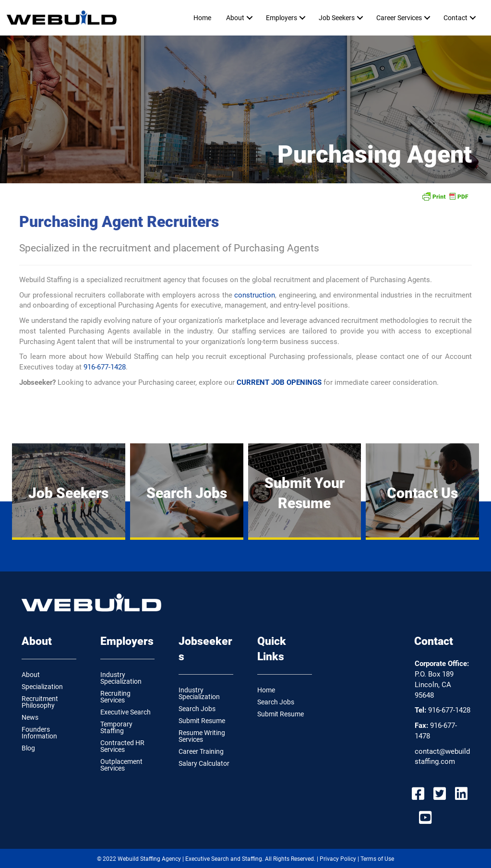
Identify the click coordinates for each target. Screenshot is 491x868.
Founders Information (39, 733)
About (235, 18)
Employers (281, 18)
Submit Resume (202, 721)
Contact (455, 18)
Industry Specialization (121, 678)
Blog (28, 748)
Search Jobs (197, 709)
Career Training (201, 751)
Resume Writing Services (202, 736)
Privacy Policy (338, 859)
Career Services (399, 18)
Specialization (42, 687)
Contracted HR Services (122, 746)
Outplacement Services (121, 765)
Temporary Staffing (116, 727)
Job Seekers (337, 18)
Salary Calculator (204, 763)
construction (255, 295)
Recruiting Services (115, 697)
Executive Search (126, 712)
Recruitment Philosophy (40, 702)
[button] (249, 18)
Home (202, 18)
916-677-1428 (105, 367)
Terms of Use (377, 859)
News (30, 717)
